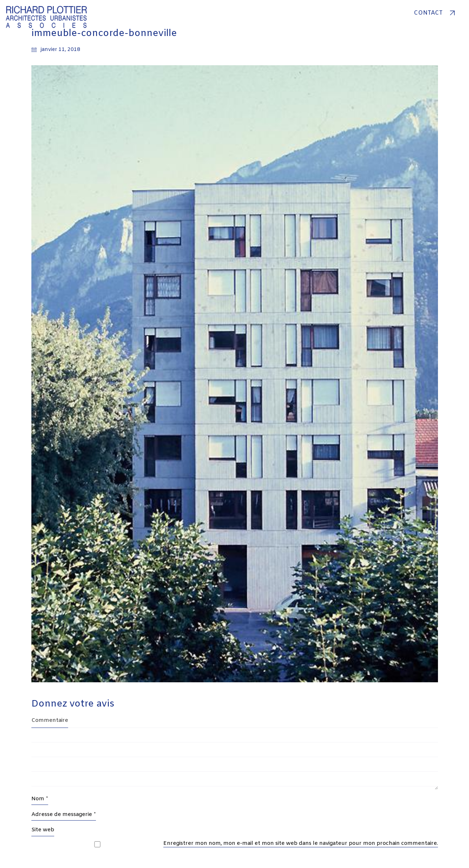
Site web (43, 830)
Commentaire (50, 720)
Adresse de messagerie (64, 815)
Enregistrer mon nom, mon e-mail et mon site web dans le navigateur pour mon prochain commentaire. (301, 843)
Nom (40, 799)
